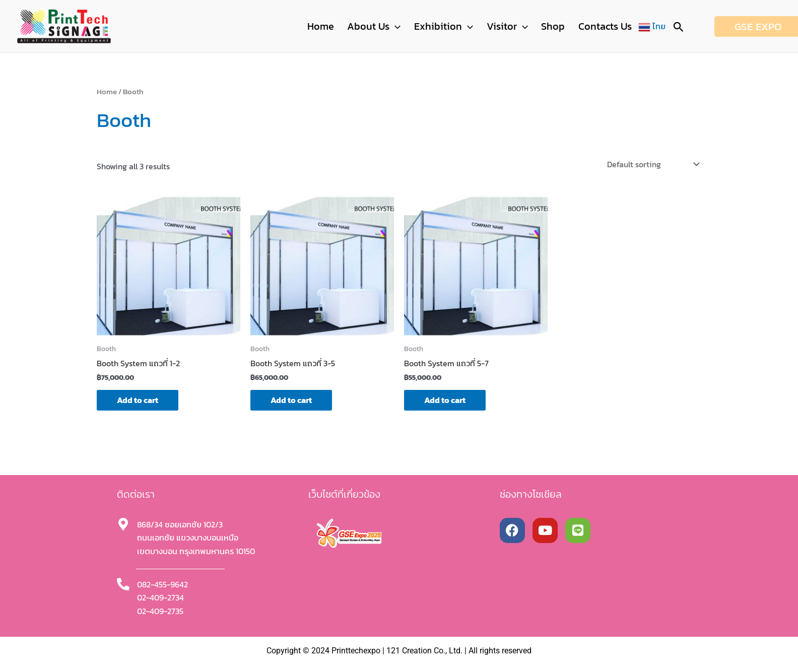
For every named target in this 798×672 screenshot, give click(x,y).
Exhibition (455, 26)
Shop (558, 26)
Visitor (515, 26)
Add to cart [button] (138, 400)
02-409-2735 (160, 611)
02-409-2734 (160, 597)
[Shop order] (652, 164)
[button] (410, 26)
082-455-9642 (162, 584)
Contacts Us (607, 26)
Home (339, 26)
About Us (389, 26)
